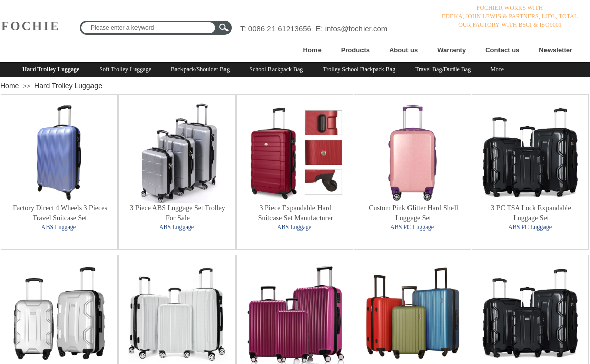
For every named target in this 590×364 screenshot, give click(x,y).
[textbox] (149, 28)
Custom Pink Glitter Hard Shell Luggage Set (413, 213)
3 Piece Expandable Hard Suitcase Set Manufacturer (296, 213)
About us (403, 50)
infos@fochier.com (356, 29)
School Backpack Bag (276, 69)
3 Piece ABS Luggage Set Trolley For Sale (178, 213)
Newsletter (556, 50)
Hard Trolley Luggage (51, 69)
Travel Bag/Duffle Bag (443, 69)
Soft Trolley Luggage (125, 69)
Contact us (502, 50)
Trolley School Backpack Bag (359, 69)
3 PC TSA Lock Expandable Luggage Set (531, 213)
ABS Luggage (59, 227)
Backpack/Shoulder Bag (200, 69)
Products (355, 50)
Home (312, 50)
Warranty (451, 50)
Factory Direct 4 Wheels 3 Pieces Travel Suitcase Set (60, 213)
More (497, 69)
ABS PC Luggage (412, 227)
